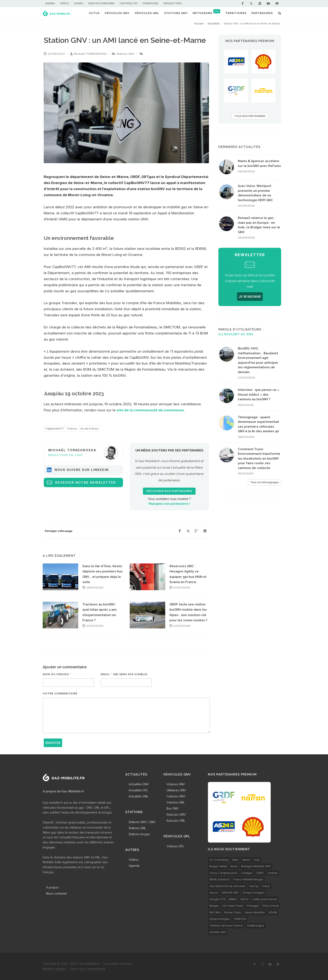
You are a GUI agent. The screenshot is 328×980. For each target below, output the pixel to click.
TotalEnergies (255, 925)
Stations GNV (125, 54)
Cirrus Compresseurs (223, 873)
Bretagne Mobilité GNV (256, 866)
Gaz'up (254, 886)
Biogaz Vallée (218, 866)
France (72, 428)
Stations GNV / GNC (142, 822)
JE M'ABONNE (250, 297)
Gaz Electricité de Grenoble (227, 886)
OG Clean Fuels (233, 906)
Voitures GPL (175, 846)
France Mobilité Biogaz (248, 879)
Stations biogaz (139, 834)
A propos (52, 887)
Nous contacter (57, 893)
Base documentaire (101, 3)
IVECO (244, 899)
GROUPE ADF (230, 892)
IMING (233, 899)
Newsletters (173, 3)
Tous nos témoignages (265, 482)
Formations (151, 3)
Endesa (273, 873)
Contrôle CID (129, 3)
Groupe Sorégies (254, 892)
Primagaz (253, 906)
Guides (79, 3)
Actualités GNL (138, 796)
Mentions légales (54, 969)
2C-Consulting (219, 860)
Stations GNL (137, 828)
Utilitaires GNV (176, 790)
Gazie (266, 886)
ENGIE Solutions (220, 879)
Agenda (50, 3)
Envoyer (53, 743)
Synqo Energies (220, 919)
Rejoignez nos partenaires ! (169, 504)
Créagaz (247, 873)
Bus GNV (173, 808)
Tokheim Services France (226, 925)
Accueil (199, 24)
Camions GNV (176, 796)
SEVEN (273, 912)
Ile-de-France (90, 428)
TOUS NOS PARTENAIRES (250, 116)
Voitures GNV (176, 784)
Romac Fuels (233, 912)
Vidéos (64, 3)
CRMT (260, 873)
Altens (246, 860)
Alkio (235, 860)
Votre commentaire (60, 693)
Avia (257, 860)
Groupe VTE (217, 899)
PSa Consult (271, 906)
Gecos (214, 892)
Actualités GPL (138, 790)
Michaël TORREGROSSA (90, 54)
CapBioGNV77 (54, 428)
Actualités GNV (139, 784)
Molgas (214, 906)
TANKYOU (240, 919)
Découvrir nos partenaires (169, 491)
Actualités (214, 24)
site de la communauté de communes (150, 410)
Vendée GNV (218, 932)
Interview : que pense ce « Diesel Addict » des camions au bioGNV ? (259, 395)
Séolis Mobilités (255, 912)
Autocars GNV (176, 814)
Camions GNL (176, 802)
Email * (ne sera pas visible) (124, 674)
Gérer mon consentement (88, 969)
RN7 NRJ (215, 912)
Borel (234, 866)
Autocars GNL (176, 820)
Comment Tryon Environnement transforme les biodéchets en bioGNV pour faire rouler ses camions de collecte (259, 459)
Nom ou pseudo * (57, 674)
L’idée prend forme (265, 899)
